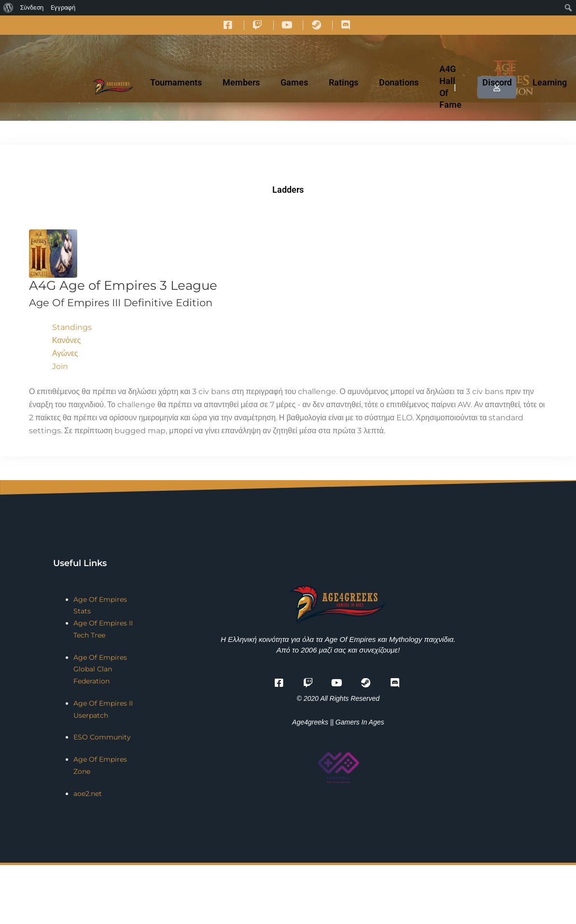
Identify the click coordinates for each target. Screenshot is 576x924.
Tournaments (176, 82)
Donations (399, 82)
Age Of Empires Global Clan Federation (100, 669)
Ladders (288, 190)
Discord (497, 82)
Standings (72, 327)
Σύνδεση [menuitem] (32, 7)
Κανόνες (66, 340)
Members (241, 82)
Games (294, 82)
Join (60, 366)
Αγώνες (65, 353)
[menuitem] (8, 8)
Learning (550, 82)
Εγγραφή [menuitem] (63, 7)
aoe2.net (88, 794)
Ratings (344, 82)
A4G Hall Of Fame (450, 87)
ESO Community (102, 737)
